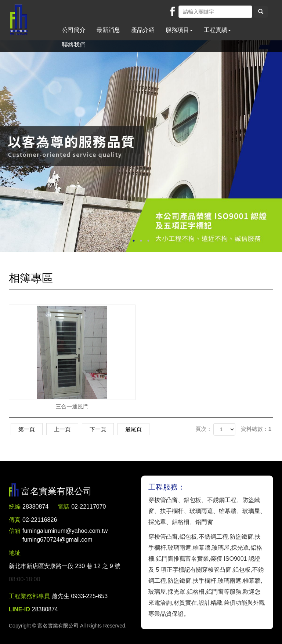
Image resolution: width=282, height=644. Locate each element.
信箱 (15, 531)
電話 (64, 507)
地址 (15, 553)
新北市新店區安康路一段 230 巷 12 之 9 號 (65, 566)
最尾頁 (133, 429)
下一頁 (98, 429)
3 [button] (148, 241)
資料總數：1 (256, 429)
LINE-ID (19, 609)
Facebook (173, 11)
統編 (15, 507)
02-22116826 (40, 520)
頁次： (204, 429)
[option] (141, 146)
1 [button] (134, 241)
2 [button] (141, 241)
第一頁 (27, 429)
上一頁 (62, 429)
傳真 (15, 520)
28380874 (35, 507)
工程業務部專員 (29, 596)
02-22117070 (88, 507)
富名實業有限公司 (19, 20)
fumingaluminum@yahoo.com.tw (65, 536)
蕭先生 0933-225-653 (80, 596)
